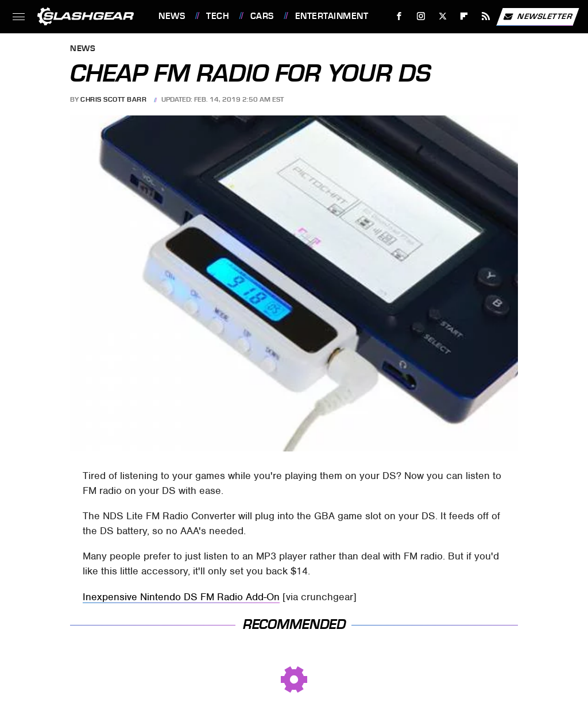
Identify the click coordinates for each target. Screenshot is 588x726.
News (172, 16)
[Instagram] (421, 16)
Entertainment (332, 16)
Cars (262, 16)
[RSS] (486, 16)
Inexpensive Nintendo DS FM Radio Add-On (181, 597)
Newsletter (537, 17)
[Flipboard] (464, 16)
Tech (218, 16)
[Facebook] (399, 16)
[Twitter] (442, 16)
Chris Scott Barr (113, 99)
